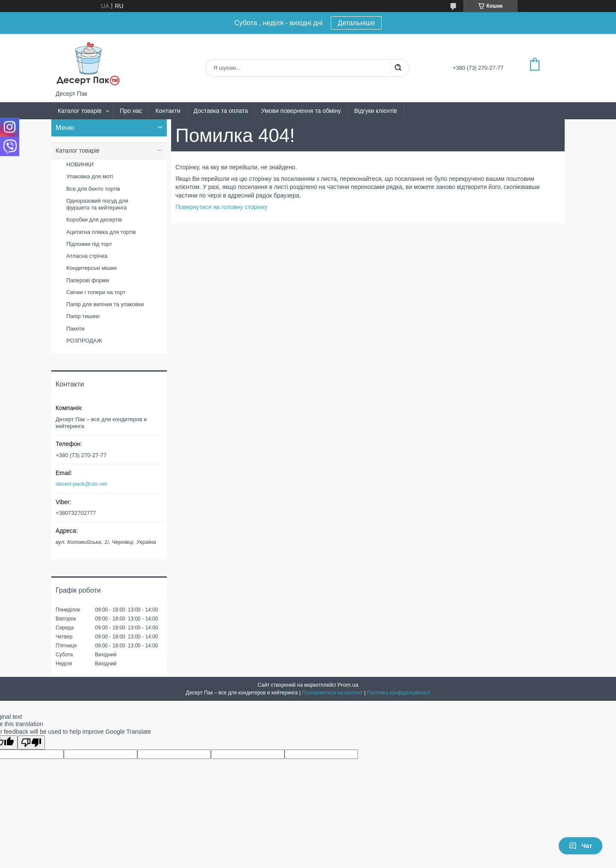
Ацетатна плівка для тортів (101, 232)
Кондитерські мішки (92, 268)
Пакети (75, 329)
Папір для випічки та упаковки (105, 304)
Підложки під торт (89, 244)
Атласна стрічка (87, 256)
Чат (580, 846)
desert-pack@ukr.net (81, 484)
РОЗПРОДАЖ (84, 341)
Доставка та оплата (221, 111)
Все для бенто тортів (93, 189)
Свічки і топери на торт (96, 292)
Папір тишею (83, 316)
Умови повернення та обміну (301, 111)
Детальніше (356, 23)
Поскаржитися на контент (332, 693)
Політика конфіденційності (399, 693)
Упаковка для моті (90, 176)
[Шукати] (398, 68)
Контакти (168, 111)
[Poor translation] (31, 743)
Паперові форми (88, 280)
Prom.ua (348, 685)
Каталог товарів (80, 111)
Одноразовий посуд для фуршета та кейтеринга (97, 204)
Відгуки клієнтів (376, 111)
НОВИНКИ (80, 164)
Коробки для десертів (94, 220)
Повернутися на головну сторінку (221, 207)
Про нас (131, 111)
